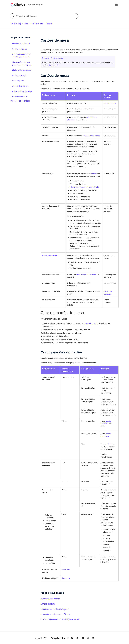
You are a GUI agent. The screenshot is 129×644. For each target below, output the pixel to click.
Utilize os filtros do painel (22, 91)
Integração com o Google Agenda (55, 609)
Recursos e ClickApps (34, 24)
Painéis (49, 24)
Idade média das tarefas (22, 70)
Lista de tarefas (110, 103)
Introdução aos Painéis (50, 599)
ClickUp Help (16, 24)
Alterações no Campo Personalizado (84, 187)
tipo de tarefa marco (92, 136)
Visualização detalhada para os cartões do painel (22, 63)
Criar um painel (18, 81)
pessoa (94, 174)
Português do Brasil (60, 638)
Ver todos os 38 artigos (20, 101)
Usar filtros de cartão (20, 97)
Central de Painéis (20, 49)
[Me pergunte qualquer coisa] (45, 16)
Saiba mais (54, 65)
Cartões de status (48, 604)
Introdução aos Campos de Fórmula (56, 614)
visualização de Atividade (86, 275)
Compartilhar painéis (20, 86)
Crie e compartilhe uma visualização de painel (21, 56)
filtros (109, 444)
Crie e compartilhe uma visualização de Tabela (60, 619)
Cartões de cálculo (20, 75)
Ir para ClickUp (41, 638)
